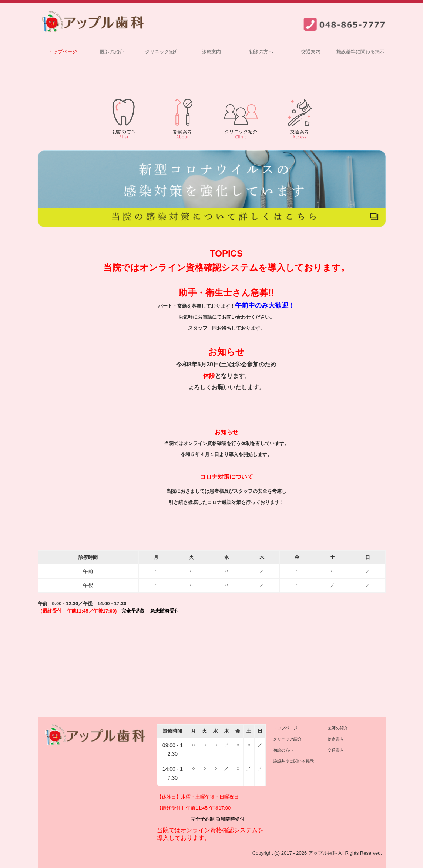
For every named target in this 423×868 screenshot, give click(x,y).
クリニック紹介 (162, 52)
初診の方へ (261, 52)
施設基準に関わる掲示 (360, 52)
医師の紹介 (112, 52)
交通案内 (311, 52)
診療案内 (211, 52)
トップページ (63, 52)
